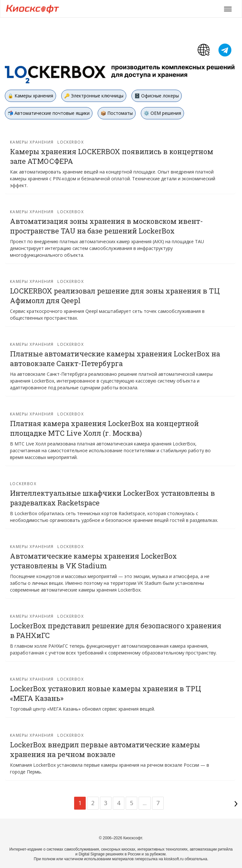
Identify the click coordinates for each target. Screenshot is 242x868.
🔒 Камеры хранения (30, 96)
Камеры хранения (32, 142)
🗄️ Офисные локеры (157, 96)
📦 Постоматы (117, 113)
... (145, 803)
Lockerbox (71, 142)
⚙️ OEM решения (162, 113)
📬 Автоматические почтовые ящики (49, 113)
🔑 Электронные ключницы (94, 96)
